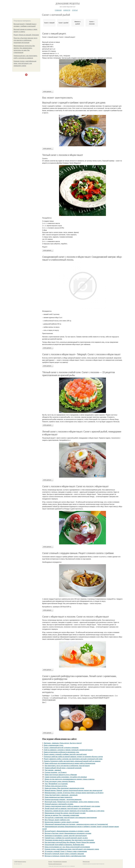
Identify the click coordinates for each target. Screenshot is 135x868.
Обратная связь (86, 862)
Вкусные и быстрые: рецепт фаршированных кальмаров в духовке (68, 833)
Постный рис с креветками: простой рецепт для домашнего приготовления (71, 818)
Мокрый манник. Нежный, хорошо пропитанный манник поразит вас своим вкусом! (74, 790)
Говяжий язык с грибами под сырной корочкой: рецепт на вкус (66, 838)
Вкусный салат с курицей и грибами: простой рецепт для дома (74, 103)
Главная (58, 10)
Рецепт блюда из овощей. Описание (26, 35)
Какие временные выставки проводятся (58, 797)
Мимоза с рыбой (78, 23)
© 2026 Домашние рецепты (20, 862)
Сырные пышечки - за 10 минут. (56, 772)
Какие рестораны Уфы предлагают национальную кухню (64, 788)
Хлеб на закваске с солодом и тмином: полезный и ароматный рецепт (68, 750)
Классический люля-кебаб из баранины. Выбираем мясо (64, 845)
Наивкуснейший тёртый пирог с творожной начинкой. (63, 768)
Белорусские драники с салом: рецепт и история (62, 822)
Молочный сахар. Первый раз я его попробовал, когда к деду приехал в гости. (72, 802)
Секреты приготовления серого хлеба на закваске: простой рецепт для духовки (72, 806)
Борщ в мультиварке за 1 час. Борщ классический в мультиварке (67, 847)
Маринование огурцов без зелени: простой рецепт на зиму (65, 813)
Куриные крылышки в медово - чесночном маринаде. (63, 799)
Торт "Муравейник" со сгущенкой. (56, 784)
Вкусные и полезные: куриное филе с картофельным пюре (65, 856)
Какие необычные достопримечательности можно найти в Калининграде (70, 763)
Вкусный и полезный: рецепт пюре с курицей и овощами (64, 854)
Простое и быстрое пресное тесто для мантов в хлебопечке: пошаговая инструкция (25, 40)
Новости (67, 10)
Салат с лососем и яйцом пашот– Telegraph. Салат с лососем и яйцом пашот (81, 354)
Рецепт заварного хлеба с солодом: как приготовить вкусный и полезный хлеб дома (73, 759)
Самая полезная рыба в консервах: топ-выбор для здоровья (66, 777)
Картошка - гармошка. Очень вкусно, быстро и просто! (63, 743)
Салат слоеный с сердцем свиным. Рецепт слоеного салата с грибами (78, 553)
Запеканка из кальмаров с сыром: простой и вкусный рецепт (66, 836)
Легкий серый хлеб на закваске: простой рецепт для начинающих (68, 809)
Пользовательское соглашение (60, 862)
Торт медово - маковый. (53, 770)
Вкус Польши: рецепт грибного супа (57, 820)
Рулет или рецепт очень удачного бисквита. (60, 781)
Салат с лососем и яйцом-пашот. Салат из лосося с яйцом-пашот (75, 486)
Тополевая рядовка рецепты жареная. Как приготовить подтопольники (69, 840)
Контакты (50, 862)
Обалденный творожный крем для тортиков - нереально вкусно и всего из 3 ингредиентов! (76, 824)
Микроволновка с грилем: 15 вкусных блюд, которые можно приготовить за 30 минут (74, 793)
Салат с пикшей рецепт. (54, 34)
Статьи (75, 10)
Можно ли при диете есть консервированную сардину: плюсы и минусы (70, 779)
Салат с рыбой (63, 23)
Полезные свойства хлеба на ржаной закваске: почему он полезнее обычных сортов (73, 757)
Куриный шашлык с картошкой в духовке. (59, 804)
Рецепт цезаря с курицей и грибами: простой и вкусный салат (65, 754)
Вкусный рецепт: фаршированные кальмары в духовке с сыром (67, 831)
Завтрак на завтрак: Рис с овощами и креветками (62, 815)
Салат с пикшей (49, 23)
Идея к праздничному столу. (54, 745)
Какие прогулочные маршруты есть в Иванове (61, 775)
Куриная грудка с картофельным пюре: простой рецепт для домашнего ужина (25, 63)
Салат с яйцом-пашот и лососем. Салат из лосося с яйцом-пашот (76, 617)
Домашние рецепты (68, 4)
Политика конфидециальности (55, 864)
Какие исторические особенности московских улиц (61, 752)
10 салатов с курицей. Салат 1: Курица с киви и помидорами (66, 851)
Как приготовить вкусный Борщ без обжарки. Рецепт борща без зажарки (70, 842)
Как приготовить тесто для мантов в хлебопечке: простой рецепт (67, 766)
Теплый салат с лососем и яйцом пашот (63, 155)
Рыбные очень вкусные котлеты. (56, 786)
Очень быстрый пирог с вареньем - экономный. (61, 795)
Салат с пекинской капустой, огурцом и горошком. (61, 748)
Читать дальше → (48, 92)
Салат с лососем (92, 23)
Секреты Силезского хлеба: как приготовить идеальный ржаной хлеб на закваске (72, 761)
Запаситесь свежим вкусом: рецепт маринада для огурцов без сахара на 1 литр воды (75, 811)
